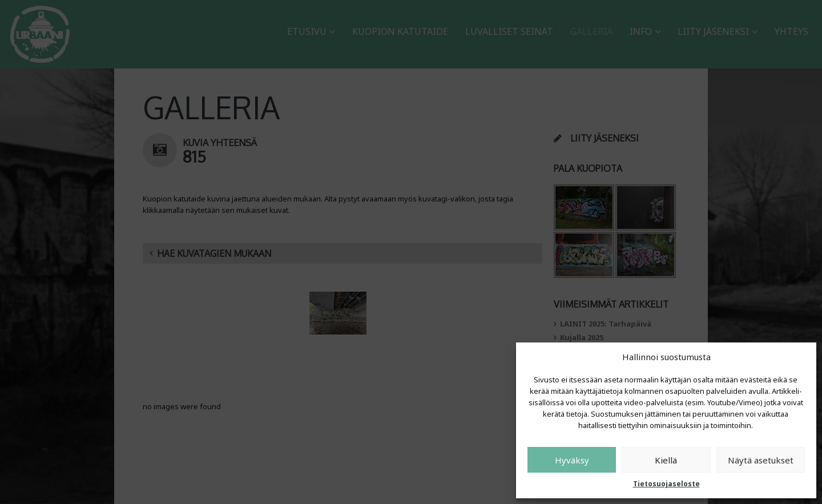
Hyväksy (572, 460)
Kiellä (666, 460)
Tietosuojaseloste (666, 484)
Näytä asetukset (761, 460)
